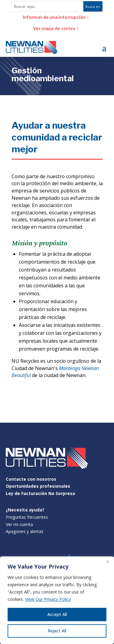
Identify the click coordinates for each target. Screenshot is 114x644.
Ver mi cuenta (19, 524)
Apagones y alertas (25, 531)
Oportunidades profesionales (38, 486)
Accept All (57, 614)
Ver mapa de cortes (54, 28)
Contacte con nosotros (31, 479)
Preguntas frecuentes (27, 517)
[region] (57, 600)
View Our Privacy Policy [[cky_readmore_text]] (48, 599)
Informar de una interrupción (54, 17)
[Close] (108, 562)
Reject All (57, 631)
